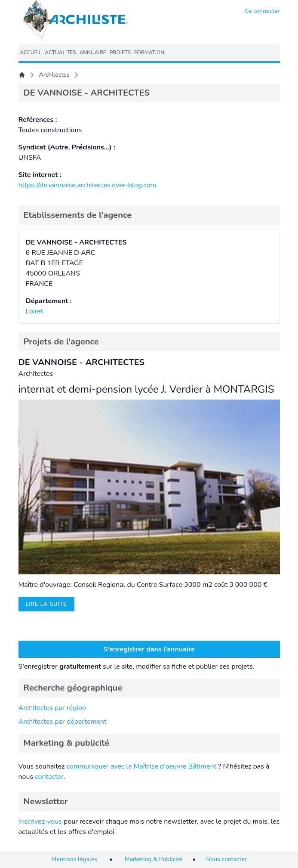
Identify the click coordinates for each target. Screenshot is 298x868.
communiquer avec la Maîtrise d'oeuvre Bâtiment (142, 766)
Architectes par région (52, 708)
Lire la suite (46, 604)
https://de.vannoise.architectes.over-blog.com (88, 185)
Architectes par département (63, 722)
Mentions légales (74, 859)
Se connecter (263, 11)
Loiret (35, 311)
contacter (49, 777)
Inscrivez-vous (40, 821)
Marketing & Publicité (154, 859)
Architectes (54, 75)
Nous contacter (226, 859)
